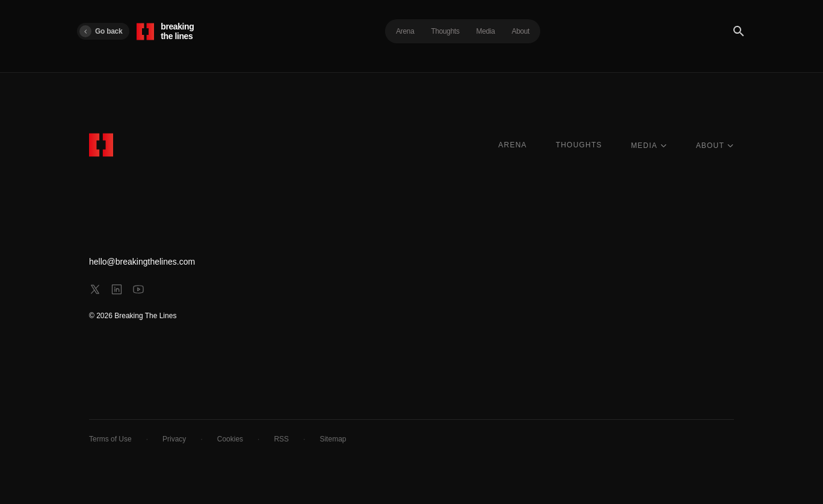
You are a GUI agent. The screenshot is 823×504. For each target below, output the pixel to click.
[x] (95, 289)
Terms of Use (110, 439)
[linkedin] (117, 289)
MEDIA (649, 146)
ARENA (512, 145)
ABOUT (715, 146)
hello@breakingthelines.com (142, 262)
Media (486, 31)
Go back (101, 31)
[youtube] (138, 289)
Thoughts (445, 31)
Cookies (230, 439)
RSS (281, 439)
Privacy (174, 439)
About (521, 31)
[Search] (739, 31)
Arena (405, 31)
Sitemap (333, 439)
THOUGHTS (579, 145)
